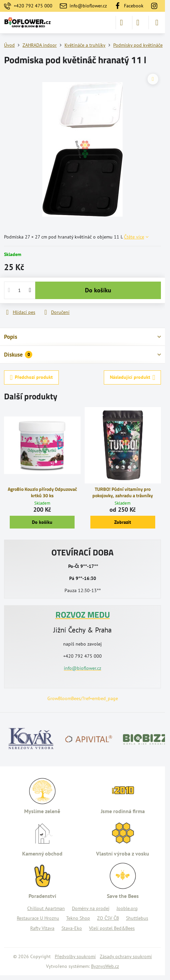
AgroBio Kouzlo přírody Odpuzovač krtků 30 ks (42, 492)
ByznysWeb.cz (105, 966)
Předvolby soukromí (75, 956)
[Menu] (157, 23)
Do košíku (98, 290)
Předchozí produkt (32, 378)
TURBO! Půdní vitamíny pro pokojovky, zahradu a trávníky (123, 492)
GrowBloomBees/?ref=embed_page (83, 698)
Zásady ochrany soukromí (126, 956)
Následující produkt (133, 378)
